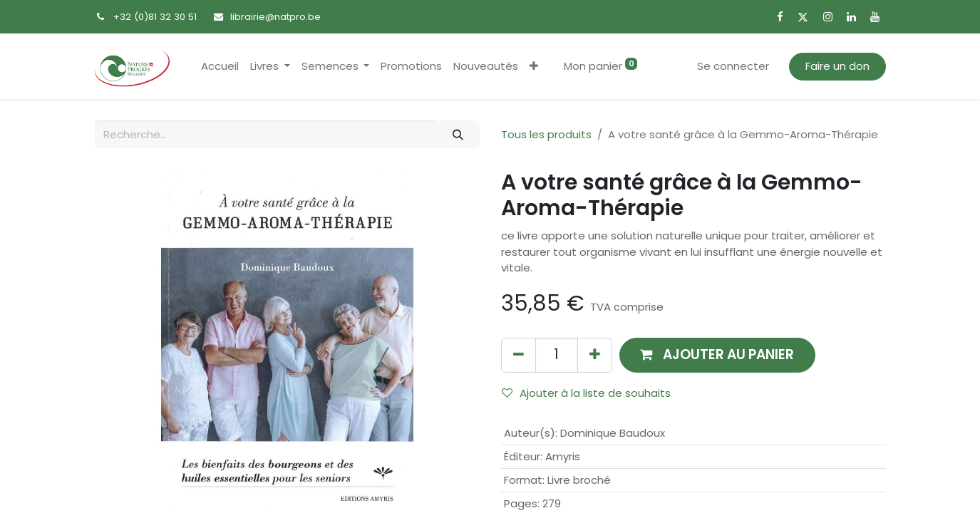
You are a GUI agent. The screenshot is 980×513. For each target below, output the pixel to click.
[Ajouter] (595, 355)
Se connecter (733, 66)
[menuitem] (220, 67)
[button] (534, 67)
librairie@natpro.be (275, 17)
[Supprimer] (519, 355)
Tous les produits (546, 134)
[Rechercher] (458, 134)
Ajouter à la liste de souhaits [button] (586, 393)
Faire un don (837, 66)
